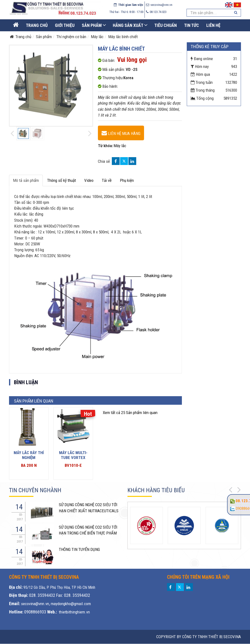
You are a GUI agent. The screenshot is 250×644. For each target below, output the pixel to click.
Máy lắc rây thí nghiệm (29, 455)
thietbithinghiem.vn (74, 612)
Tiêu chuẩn (166, 25)
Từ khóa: (105, 146)
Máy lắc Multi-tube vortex (73, 455)
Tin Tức (192, 25)
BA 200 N (29, 465)
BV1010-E (73, 465)
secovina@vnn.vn (35, 604)
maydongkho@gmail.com (71, 604)
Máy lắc (120, 146)
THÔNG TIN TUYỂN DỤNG (79, 549)
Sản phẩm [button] (92, 25)
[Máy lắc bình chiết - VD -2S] (121, 133)
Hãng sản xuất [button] (128, 25)
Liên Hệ (213, 25)
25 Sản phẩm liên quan (130, 413)
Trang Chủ (37, 25)
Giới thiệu (65, 25)
